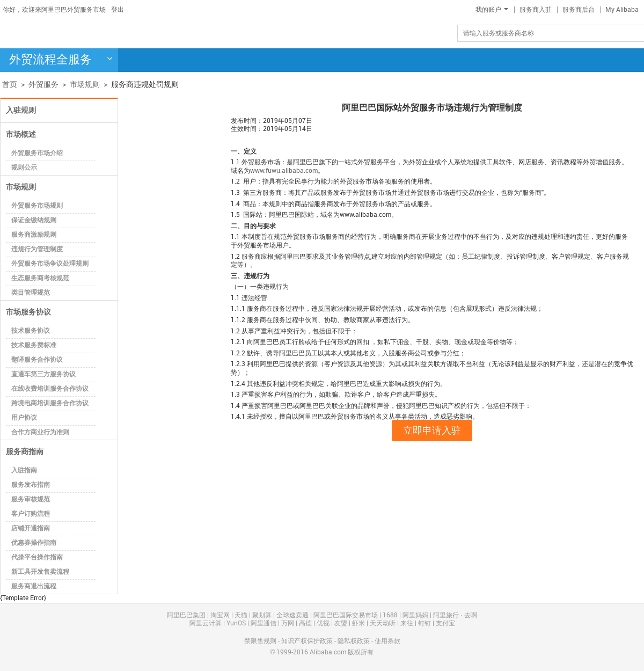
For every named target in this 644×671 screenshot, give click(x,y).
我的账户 (492, 10)
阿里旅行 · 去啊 (455, 615)
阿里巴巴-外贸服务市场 (89, 33)
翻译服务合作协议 (37, 360)
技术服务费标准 (34, 345)
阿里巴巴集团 (186, 615)
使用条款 (387, 641)
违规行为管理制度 (37, 249)
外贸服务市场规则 (37, 206)
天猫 (241, 615)
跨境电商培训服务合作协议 (50, 403)
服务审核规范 (31, 499)
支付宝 (445, 623)
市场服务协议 (28, 312)
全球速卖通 (292, 615)
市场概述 (21, 134)
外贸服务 (43, 85)
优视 (323, 623)
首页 (10, 85)
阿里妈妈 (415, 615)
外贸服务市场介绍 (37, 153)
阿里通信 (264, 623)
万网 (288, 623)
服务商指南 (25, 452)
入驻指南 (24, 471)
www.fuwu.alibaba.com (284, 171)
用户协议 (24, 418)
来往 (407, 623)
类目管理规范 (31, 293)
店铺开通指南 (31, 528)
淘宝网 (220, 615)
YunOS (236, 623)
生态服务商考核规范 (40, 278)
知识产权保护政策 (307, 641)
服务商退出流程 (34, 586)
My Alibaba (622, 10)
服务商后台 (579, 10)
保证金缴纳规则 (34, 220)
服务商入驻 (536, 10)
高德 (305, 623)
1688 (390, 615)
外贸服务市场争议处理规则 (50, 264)
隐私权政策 (354, 641)
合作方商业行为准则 (40, 432)
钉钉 (425, 623)
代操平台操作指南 (37, 557)
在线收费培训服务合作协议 (50, 389)
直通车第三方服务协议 (43, 374)
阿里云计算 (206, 623)
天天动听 (383, 623)
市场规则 (85, 85)
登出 (118, 10)
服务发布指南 (31, 485)
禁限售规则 (260, 641)
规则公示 (24, 168)
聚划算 (262, 615)
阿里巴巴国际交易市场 (346, 615)
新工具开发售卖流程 (40, 572)
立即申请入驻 (432, 431)
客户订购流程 (31, 514)
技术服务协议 (31, 331)
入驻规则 (21, 110)
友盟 (341, 623)
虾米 (358, 623)
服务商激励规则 (34, 235)
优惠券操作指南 (34, 543)
